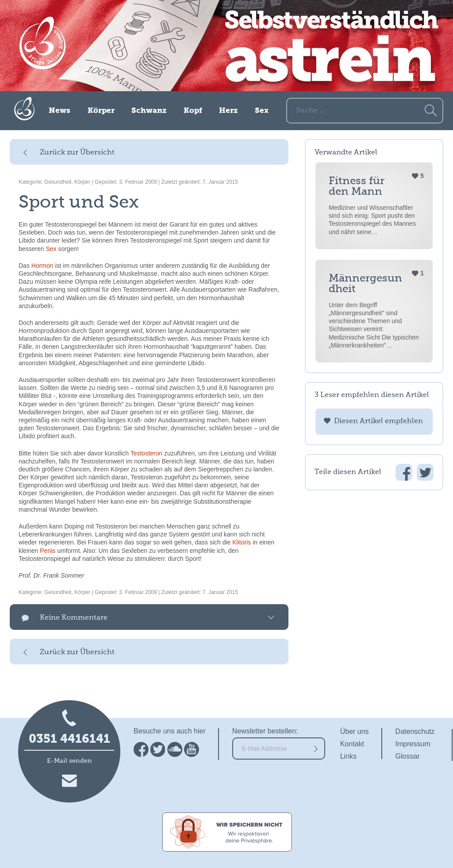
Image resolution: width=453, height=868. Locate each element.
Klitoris (242, 542)
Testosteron (146, 453)
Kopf (193, 111)
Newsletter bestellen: (265, 731)
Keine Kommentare (74, 618)
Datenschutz (415, 731)
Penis (48, 551)
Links (348, 756)
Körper (101, 111)
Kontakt (352, 744)
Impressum (413, 744)
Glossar (408, 756)
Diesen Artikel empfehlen (378, 421)
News (60, 111)
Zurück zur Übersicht (77, 153)
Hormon (42, 266)
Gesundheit (58, 182)
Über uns (355, 731)
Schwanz (149, 111)
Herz (228, 111)
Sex (262, 111)
